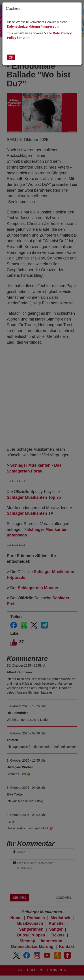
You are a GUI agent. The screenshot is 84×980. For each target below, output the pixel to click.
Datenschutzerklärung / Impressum (33, 26)
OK (11, 57)
